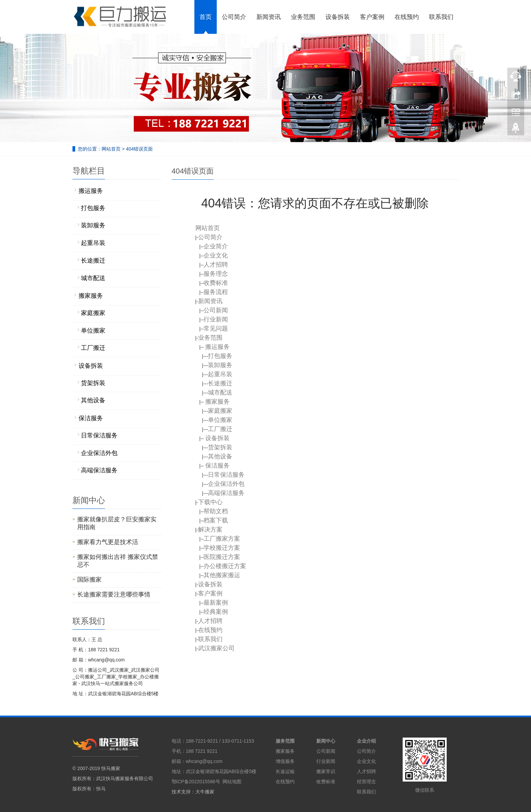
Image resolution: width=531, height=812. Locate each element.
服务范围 (285, 741)
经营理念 (366, 782)
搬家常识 (326, 771)
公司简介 (366, 751)
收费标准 (326, 782)
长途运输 (285, 771)
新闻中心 (326, 741)
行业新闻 (326, 761)
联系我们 (366, 792)
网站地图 (232, 782)
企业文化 (366, 761)
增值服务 (285, 761)
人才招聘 (366, 771)
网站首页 (111, 149)
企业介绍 (366, 741)
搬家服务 (285, 751)
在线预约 (285, 782)
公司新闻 (326, 751)
